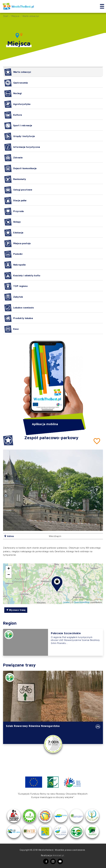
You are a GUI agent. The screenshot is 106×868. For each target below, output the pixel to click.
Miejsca (15, 16)
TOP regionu (16, 286)
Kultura (13, 115)
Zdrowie (13, 158)
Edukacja (14, 233)
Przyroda (14, 211)
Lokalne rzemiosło (19, 308)
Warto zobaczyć (31, 16)
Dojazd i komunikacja (20, 168)
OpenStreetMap (82, 602)
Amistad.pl (58, 855)
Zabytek (14, 297)
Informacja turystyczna (22, 147)
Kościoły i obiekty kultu (22, 276)
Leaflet (66, 602)
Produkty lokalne (19, 318)
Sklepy (13, 222)
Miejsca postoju (17, 243)
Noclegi (13, 94)
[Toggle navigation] (102, 7)
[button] (97, 490)
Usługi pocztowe (18, 190)
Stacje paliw (15, 200)
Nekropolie (15, 265)
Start (6, 16)
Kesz (11, 329)
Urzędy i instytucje (20, 136)
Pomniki (13, 254)
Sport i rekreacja (18, 126)
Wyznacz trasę (16, 610)
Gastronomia (16, 83)
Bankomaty (15, 179)
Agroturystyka (17, 104)
